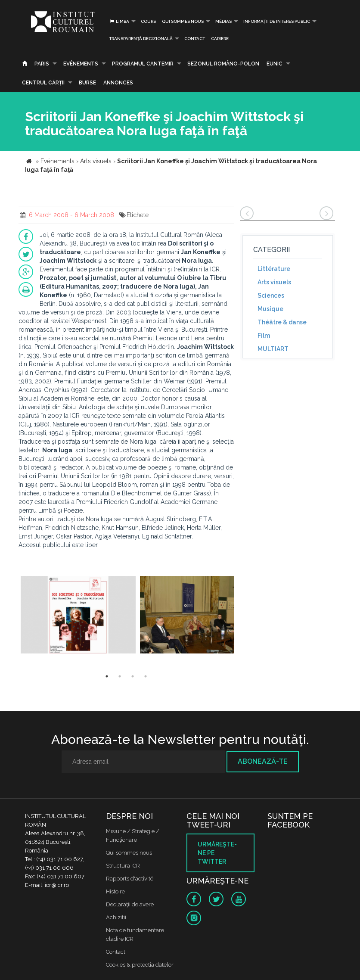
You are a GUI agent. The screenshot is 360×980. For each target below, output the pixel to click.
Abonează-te (263, 761)
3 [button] (133, 676)
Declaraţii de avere (130, 904)
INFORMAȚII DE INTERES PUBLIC (277, 21)
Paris (42, 64)
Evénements (81, 64)
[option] (78, 616)
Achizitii (116, 917)
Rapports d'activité (130, 879)
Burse (87, 83)
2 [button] (120, 676)
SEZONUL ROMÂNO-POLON (223, 64)
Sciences (271, 296)
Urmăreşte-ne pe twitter (217, 853)
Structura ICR (123, 866)
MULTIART (273, 349)
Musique (270, 309)
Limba (119, 21)
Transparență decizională (141, 39)
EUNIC (275, 64)
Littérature (274, 269)
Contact (195, 39)
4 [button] (146, 676)
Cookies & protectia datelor (140, 965)
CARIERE (220, 39)
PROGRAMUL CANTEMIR (143, 64)
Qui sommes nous (183, 21)
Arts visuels (274, 282)
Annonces (118, 83)
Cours (148, 21)
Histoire (115, 891)
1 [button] (107, 676)
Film (264, 336)
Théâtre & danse (282, 322)
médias (223, 21)
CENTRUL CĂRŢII (43, 83)
